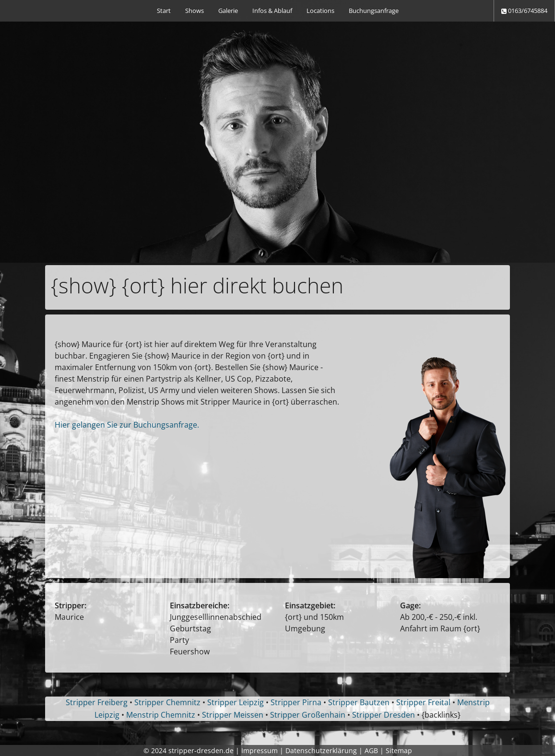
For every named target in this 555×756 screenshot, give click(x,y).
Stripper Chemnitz (167, 702)
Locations (320, 11)
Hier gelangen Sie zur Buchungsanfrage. (127, 425)
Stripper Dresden (384, 715)
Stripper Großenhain (308, 715)
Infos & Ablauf (272, 11)
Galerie (228, 11)
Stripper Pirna (296, 702)
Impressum (260, 750)
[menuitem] (164, 11)
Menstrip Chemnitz (161, 715)
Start (164, 11)
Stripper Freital (423, 702)
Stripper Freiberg (97, 702)
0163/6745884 (524, 11)
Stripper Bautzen (359, 702)
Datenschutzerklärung (321, 750)
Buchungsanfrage (374, 11)
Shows (195, 11)
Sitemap (399, 750)
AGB (371, 750)
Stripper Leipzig (236, 702)
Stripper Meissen (233, 715)
